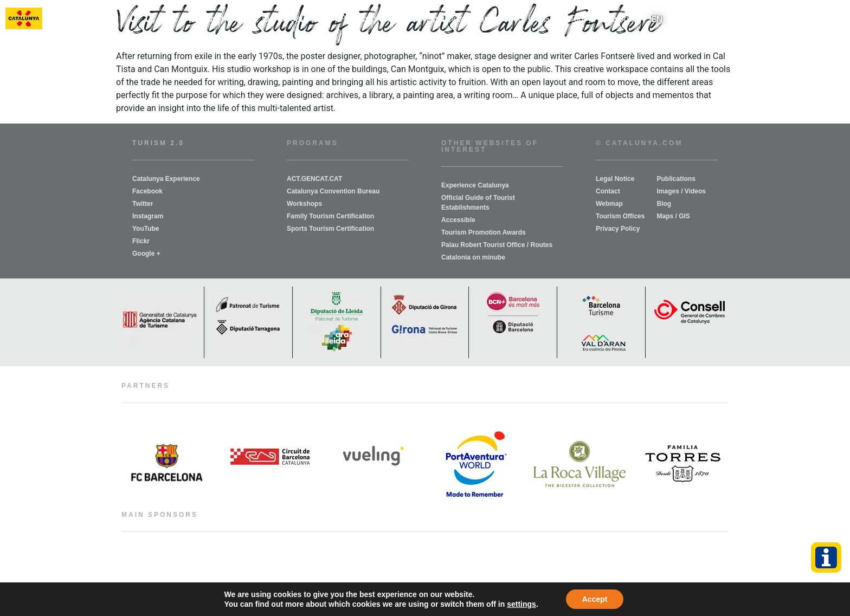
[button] (836, 19)
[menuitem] (657, 19)
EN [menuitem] (657, 19)
